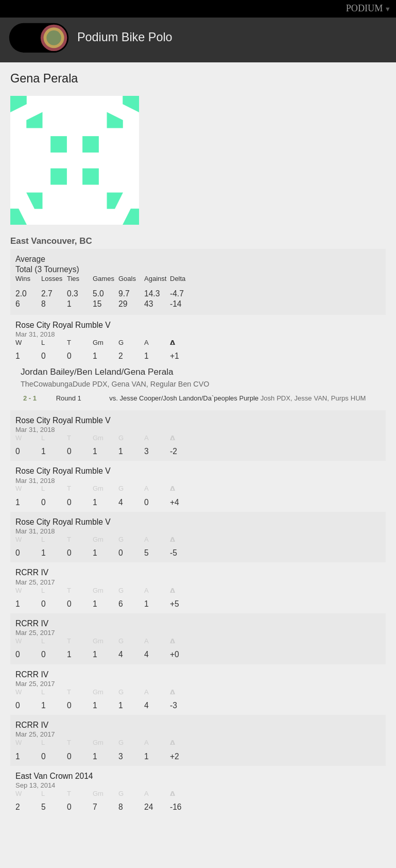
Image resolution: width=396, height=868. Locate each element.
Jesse (303, 398)
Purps (340, 398)
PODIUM (365, 8)
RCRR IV (32, 572)
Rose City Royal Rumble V (63, 325)
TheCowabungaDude (55, 384)
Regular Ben (171, 384)
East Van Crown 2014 (54, 776)
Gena (121, 384)
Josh (268, 398)
